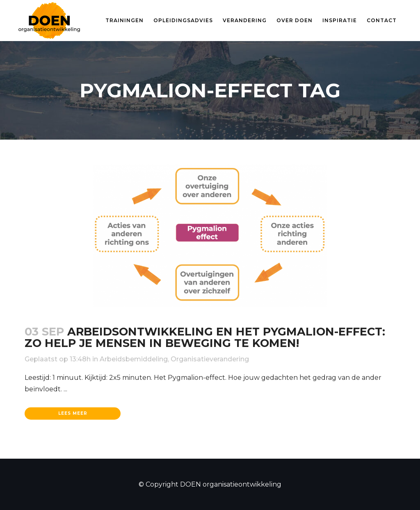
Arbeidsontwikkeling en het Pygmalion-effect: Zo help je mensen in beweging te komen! (205, 337)
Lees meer (73, 413)
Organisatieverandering (210, 359)
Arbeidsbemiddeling (134, 359)
